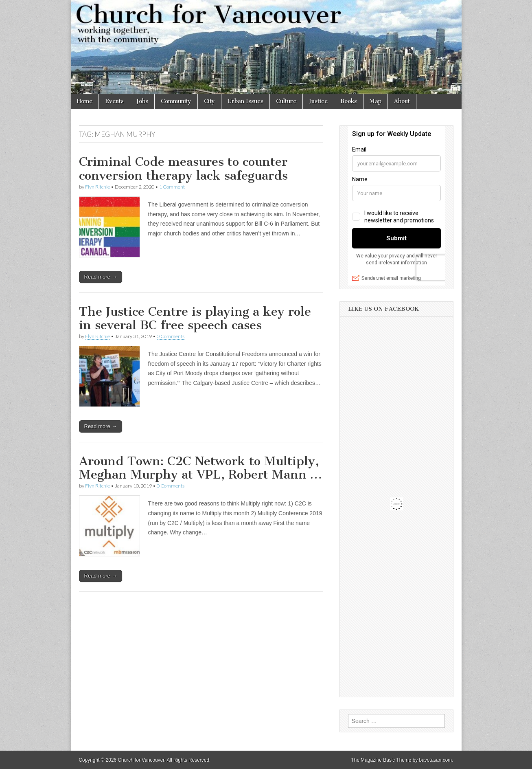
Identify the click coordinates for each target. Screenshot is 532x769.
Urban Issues (245, 101)
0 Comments (171, 336)
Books (349, 101)
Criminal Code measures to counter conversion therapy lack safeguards (183, 169)
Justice (318, 101)
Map (375, 101)
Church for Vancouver (141, 760)
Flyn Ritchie (97, 187)
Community (176, 101)
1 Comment (172, 187)
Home (85, 101)
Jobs (142, 101)
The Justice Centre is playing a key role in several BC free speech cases (195, 319)
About (402, 101)
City (209, 101)
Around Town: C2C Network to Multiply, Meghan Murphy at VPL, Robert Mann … (200, 468)
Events (114, 101)
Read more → (101, 277)
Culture (286, 101)
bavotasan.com (436, 760)
